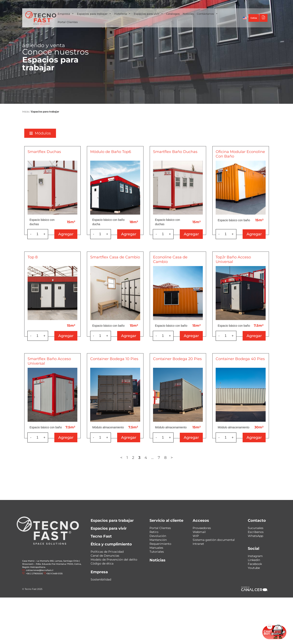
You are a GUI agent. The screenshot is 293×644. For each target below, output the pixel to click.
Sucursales (256, 528)
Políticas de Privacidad (107, 552)
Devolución (158, 536)
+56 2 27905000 (34, 574)
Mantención (158, 540)
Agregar (77, 234)
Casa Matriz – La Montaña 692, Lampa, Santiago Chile (50, 561)
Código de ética (102, 563)
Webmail (199, 532)
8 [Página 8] (177, 458)
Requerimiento (160, 544)
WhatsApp (255, 536)
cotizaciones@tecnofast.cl (40, 570)
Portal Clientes (68, 22)
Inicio (26, 112)
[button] (52, 133)
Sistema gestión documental (214, 540)
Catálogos (173, 14)
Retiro (154, 532)
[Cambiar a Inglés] (245, 18)
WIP (196, 536)
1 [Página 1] (139, 458)
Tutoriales (157, 552)
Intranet (198, 544)
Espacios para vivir (148, 14)
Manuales (156, 548)
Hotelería (123, 14)
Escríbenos (256, 532)
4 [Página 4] (157, 458)
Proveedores (202, 528)
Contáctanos (207, 14)
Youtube (254, 568)
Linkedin (254, 560)
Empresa (66, 14)
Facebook (255, 564)
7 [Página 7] (171, 458)
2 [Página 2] (145, 458)
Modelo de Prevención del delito (114, 560)
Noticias (188, 14)
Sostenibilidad (101, 579)
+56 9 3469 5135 (54, 574)
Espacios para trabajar (94, 14)
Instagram (255, 556)
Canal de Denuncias (105, 556)
